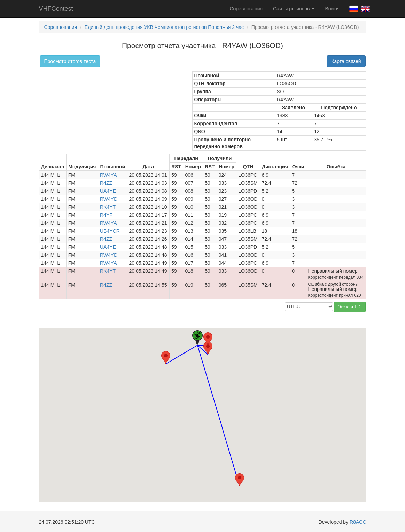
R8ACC (358, 522)
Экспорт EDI (350, 307)
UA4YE (108, 191)
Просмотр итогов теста (70, 61)
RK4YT (108, 207)
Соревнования (246, 9)
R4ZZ (106, 183)
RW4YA (108, 175)
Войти (332, 9)
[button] (208, 348)
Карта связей (346, 61)
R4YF (106, 215)
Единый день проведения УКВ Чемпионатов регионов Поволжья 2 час (164, 27)
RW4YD (109, 199)
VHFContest (56, 9)
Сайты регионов (294, 9)
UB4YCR (110, 231)
